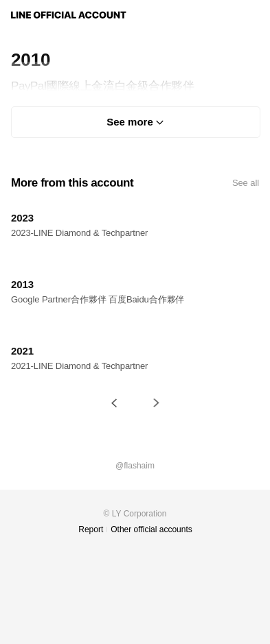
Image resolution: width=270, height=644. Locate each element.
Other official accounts (151, 529)
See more (130, 122)
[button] (114, 403)
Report (91, 529)
